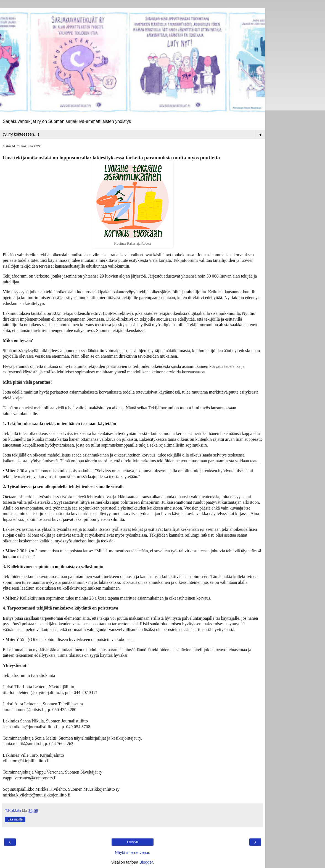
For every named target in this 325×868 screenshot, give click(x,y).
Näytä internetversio (133, 853)
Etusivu (132, 842)
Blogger (146, 862)
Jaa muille (15, 819)
